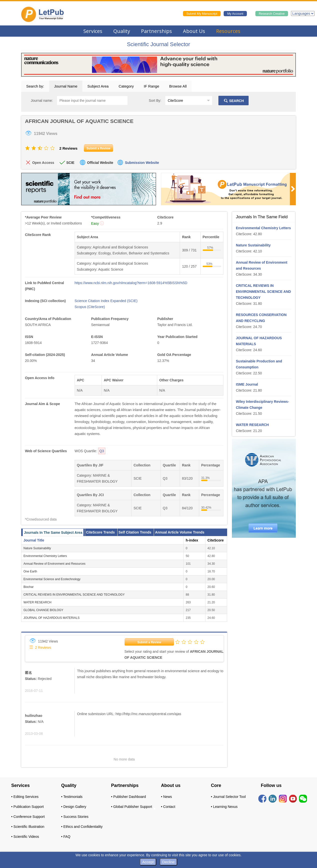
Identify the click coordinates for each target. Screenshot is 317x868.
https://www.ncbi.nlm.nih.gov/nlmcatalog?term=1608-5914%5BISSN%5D (131, 283)
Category (126, 86)
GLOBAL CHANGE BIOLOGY (43, 610)
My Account (235, 14)
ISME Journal (247, 384)
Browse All (178, 86)
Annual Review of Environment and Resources (54, 564)
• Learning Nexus (224, 807)
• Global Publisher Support (132, 807)
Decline (168, 862)
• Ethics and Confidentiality (82, 827)
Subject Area (98, 86)
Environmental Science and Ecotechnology (52, 579)
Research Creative (272, 14)
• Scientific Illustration (28, 827)
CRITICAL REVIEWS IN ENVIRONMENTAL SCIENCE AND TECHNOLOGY (74, 595)
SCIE (70, 163)
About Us (194, 31)
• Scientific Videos (25, 837)
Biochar (29, 587)
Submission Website (142, 163)
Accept (148, 862)
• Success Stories (75, 817)
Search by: (35, 86)
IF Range (152, 86)
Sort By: (155, 101)
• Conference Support (28, 817)
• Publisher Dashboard (129, 797)
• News (166, 797)
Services (93, 31)
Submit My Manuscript (202, 14)
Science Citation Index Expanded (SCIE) (106, 301)
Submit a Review (149, 642)
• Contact (168, 807)
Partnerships (157, 31)
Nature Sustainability (37, 548)
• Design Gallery (74, 807)
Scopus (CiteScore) (90, 307)
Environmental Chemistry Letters (45, 556)
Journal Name (66, 86)
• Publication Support (27, 807)
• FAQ (66, 837)
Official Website (100, 163)
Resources (228, 31)
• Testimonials (72, 797)
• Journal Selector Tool (228, 797)
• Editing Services (25, 797)
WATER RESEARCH (37, 602)
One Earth (30, 571)
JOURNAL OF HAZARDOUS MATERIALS (52, 618)
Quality (122, 31)
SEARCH (234, 101)
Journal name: (42, 101)
